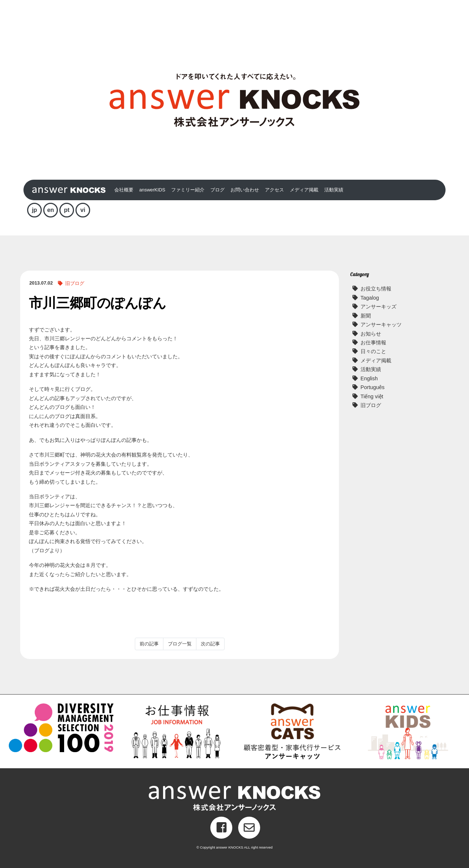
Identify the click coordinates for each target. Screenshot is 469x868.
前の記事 (149, 644)
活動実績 (334, 190)
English (369, 378)
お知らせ (371, 334)
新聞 (366, 316)
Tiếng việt (372, 396)
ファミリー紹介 (188, 190)
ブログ (217, 190)
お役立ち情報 (376, 289)
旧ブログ (75, 283)
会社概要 (124, 190)
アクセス (274, 190)
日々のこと (373, 351)
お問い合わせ (245, 190)
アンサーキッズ (378, 307)
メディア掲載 (304, 190)
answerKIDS (152, 190)
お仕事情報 (373, 343)
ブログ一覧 (180, 644)
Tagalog (370, 298)
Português (373, 387)
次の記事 (210, 644)
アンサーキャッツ (381, 325)
